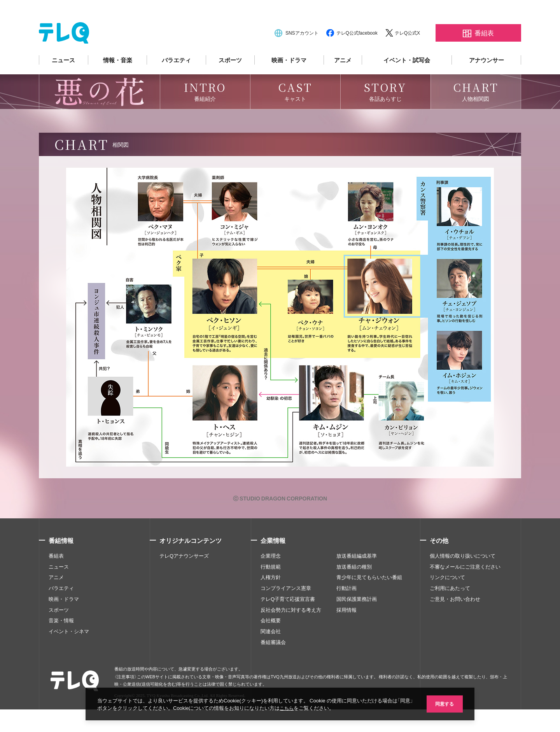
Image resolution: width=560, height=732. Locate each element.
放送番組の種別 (354, 589)
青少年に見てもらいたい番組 (369, 600)
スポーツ (230, 83)
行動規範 (271, 589)
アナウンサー (486, 83)
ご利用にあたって (450, 611)
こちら (295, 708)
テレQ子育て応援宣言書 (288, 621)
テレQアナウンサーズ (184, 578)
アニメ (343, 83)
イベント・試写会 (407, 83)
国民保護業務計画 (357, 621)
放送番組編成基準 (357, 578)
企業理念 (271, 578)
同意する (443, 703)
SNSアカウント (302, 55)
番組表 (56, 578)
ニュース (63, 83)
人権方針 (271, 600)
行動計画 (346, 611)
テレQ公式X (407, 55)
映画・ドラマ (289, 83)
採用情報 (346, 632)
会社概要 (271, 643)
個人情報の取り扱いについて (463, 578)
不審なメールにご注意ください (465, 589)
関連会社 (271, 654)
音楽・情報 (61, 643)
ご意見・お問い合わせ (455, 621)
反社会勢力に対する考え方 (291, 632)
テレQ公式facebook (357, 55)
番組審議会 (273, 665)
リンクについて (447, 600)
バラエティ (176, 83)
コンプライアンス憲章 (286, 611)
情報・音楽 (118, 83)
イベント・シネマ (69, 654)
